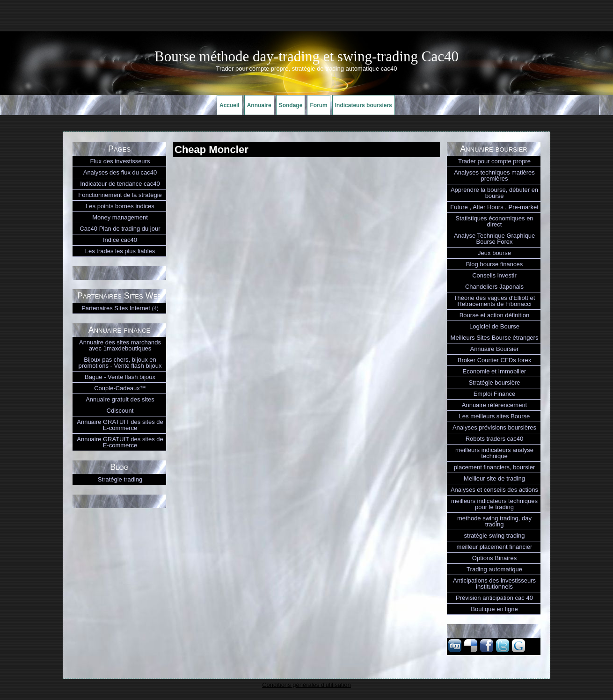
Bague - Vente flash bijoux (120, 377)
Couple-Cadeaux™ (120, 388)
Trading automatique (494, 569)
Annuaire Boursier (494, 349)
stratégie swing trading (494, 536)
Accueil (230, 105)
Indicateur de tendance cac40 (120, 184)
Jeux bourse (494, 253)
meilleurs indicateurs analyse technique (494, 453)
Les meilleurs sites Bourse (495, 416)
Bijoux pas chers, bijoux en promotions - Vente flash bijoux (120, 363)
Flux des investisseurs (120, 161)
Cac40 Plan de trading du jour (120, 229)
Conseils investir (494, 275)
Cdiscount (120, 411)
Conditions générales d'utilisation (306, 685)
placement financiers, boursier (494, 467)
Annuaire (259, 105)
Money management (120, 217)
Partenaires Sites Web (119, 296)
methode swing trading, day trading (494, 521)
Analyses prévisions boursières (494, 427)
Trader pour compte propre (494, 161)
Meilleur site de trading (494, 478)
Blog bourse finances (494, 264)
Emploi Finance (495, 394)
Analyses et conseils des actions (494, 490)
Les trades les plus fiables (120, 251)
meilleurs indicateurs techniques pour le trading (494, 504)
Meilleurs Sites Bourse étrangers (495, 338)
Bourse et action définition (495, 315)
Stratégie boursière (495, 383)
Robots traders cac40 (495, 439)
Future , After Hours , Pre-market (494, 207)
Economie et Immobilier (495, 371)
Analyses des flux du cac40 (120, 172)
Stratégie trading (120, 479)
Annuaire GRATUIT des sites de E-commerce (120, 425)
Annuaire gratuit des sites (120, 399)
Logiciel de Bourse (494, 326)
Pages (119, 149)
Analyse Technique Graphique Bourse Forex (494, 239)
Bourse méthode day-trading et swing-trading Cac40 (306, 56)
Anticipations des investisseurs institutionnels (494, 583)
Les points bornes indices (120, 206)
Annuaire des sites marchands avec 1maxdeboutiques (120, 345)
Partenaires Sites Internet (120, 308)
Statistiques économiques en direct (494, 221)
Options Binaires (494, 558)
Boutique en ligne (494, 609)
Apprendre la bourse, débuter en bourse (494, 193)
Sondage (291, 105)
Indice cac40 (120, 240)
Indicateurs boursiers (364, 105)
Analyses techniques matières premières (494, 175)
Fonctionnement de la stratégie (120, 195)
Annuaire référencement (494, 405)
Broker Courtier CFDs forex (494, 360)
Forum (318, 105)
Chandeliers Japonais (494, 287)
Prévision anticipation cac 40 (494, 598)
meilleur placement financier (495, 547)
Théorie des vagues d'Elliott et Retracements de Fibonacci (495, 301)
